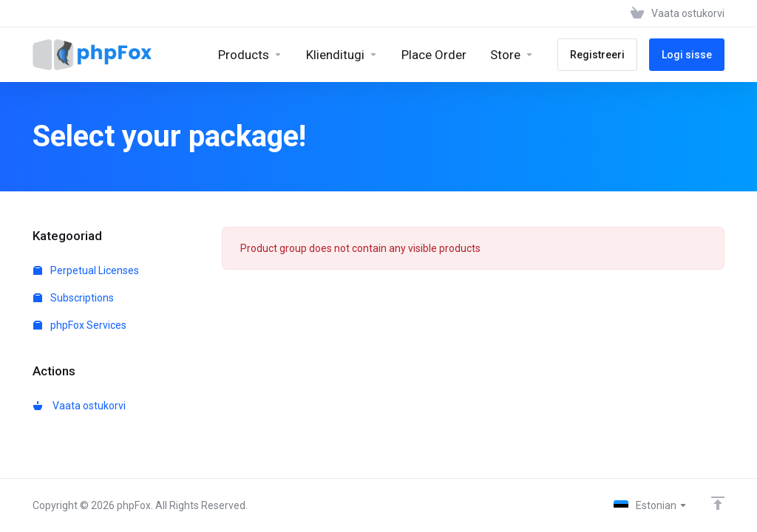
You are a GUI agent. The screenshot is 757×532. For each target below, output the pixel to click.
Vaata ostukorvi (79, 406)
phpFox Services (80, 325)
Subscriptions (74, 298)
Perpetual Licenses (86, 270)
